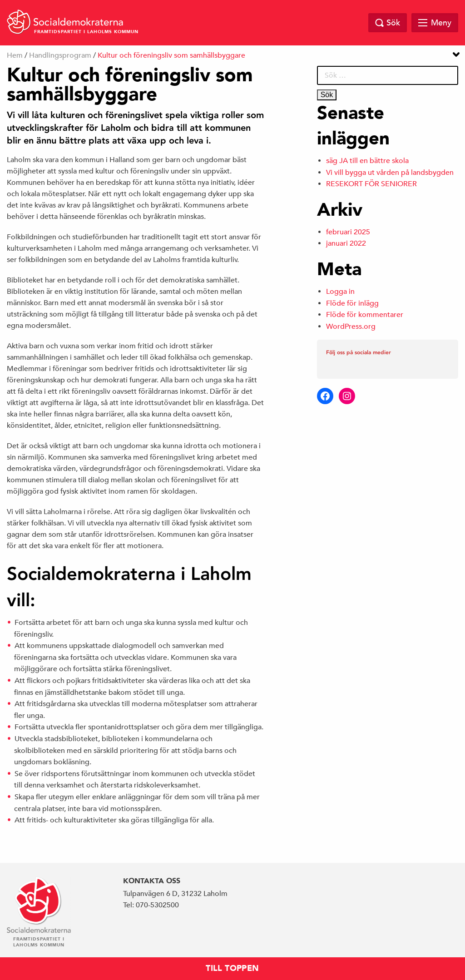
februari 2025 (348, 232)
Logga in (340, 292)
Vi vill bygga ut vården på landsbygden (390, 173)
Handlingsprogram (60, 55)
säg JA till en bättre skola (367, 161)
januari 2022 (346, 243)
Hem (15, 55)
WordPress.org (351, 327)
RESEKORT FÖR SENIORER (371, 184)
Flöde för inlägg (352, 303)
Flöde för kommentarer (365, 315)
